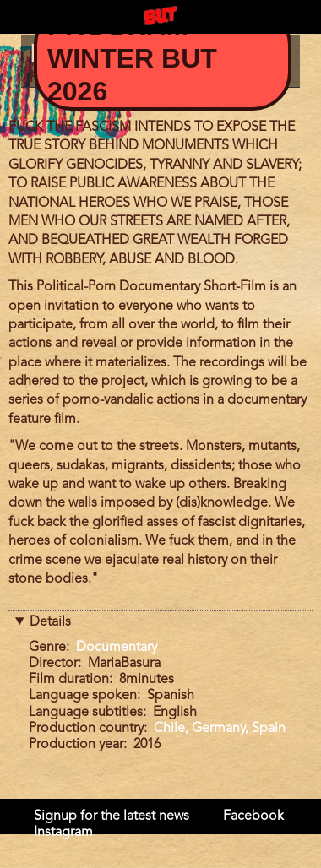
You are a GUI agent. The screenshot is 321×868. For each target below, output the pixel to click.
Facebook (253, 816)
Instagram (63, 833)
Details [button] (50, 622)
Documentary (117, 648)
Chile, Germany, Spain (220, 729)
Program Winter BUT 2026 (132, 59)
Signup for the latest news (112, 816)
